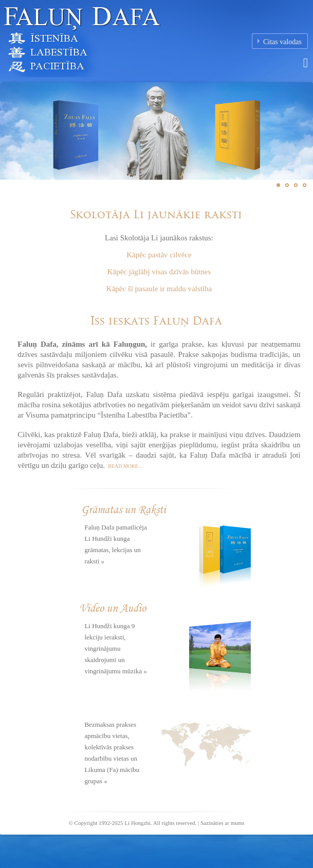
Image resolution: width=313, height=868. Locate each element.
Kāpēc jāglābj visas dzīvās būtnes (159, 272)
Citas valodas (282, 42)
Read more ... (125, 466)
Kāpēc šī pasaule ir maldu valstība (159, 289)
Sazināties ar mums (223, 823)
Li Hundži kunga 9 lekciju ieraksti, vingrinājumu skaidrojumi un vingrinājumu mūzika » (115, 648)
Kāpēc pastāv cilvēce (159, 255)
